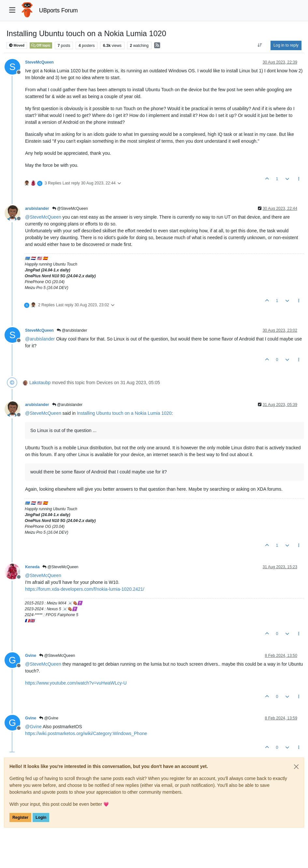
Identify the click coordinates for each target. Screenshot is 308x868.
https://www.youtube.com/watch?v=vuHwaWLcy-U (76, 683)
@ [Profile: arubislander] (40, 339)
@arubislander (72, 330)
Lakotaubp (40, 383)
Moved (17, 45)
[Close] (296, 767)
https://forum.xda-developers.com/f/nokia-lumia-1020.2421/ (85, 589)
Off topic (41, 45)
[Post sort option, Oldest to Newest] (260, 45)
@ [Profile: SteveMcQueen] (43, 217)
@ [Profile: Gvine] (33, 727)
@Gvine (49, 718)
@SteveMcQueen (70, 209)
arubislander (37, 209)
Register (20, 817)
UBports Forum (59, 10)
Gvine (31, 656)
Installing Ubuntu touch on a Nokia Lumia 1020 (124, 413)
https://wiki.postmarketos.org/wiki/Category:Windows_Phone (86, 733)
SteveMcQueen (39, 62)
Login (41, 817)
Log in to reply (286, 45)
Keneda (32, 567)
